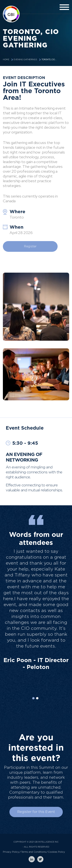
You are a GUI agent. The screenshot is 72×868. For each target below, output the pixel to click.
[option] (36, 613)
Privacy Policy (11, 852)
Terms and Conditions (34, 852)
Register (30, 246)
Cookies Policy (56, 852)
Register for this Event (36, 812)
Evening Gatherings (25, 60)
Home (6, 60)
